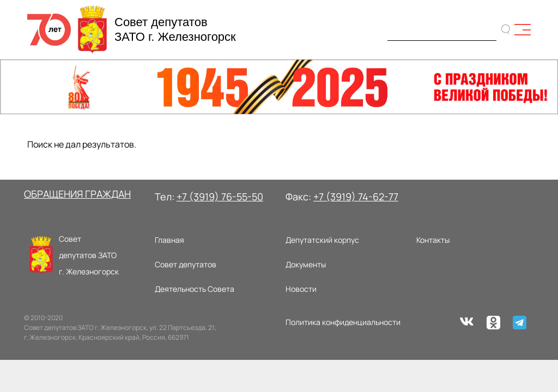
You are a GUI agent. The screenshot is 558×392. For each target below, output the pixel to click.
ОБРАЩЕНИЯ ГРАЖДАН (77, 194)
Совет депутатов (186, 264)
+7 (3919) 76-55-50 (220, 197)
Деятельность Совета (195, 289)
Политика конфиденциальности (343, 322)
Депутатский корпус (322, 240)
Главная (169, 240)
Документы (306, 264)
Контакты (433, 240)
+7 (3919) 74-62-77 (356, 197)
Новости (301, 289)
